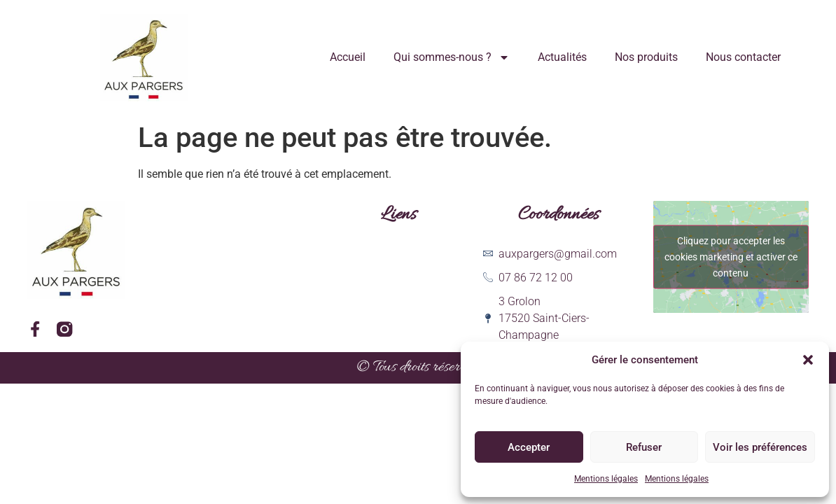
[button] (808, 360)
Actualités (562, 57)
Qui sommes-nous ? (452, 57)
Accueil (348, 57)
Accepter (529, 447)
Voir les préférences (760, 447)
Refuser (644, 447)
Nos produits (646, 57)
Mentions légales (606, 479)
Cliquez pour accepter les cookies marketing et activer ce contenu (731, 256)
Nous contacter (743, 57)
